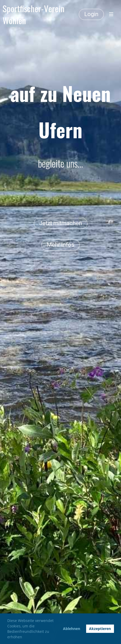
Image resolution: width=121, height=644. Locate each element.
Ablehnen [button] (72, 629)
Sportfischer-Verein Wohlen (33, 14)
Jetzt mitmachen (61, 223)
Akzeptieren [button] (100, 629)
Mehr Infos (60, 245)
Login (91, 14)
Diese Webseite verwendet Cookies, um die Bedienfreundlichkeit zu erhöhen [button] (30, 629)
